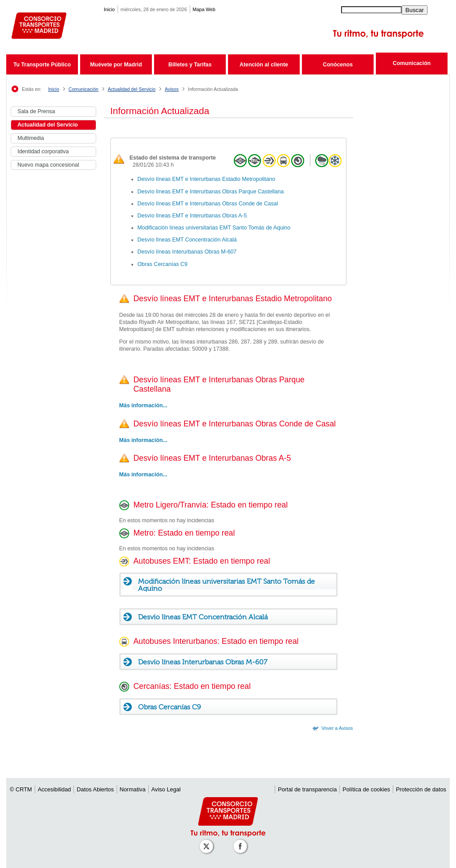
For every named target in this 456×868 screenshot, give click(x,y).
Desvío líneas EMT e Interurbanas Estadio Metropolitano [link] (207, 179)
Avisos (172, 89)
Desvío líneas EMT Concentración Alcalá (203, 617)
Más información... (143, 440)
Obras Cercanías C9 (169, 707)
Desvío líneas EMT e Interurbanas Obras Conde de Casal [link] (208, 204)
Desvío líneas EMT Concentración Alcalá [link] (187, 240)
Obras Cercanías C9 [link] (163, 264)
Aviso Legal (166, 789)
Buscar (414, 10)
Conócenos (338, 65)
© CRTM (21, 789)
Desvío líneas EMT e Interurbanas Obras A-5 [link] (192, 216)
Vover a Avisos (337, 728)
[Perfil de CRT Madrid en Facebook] (242, 842)
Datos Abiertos (95, 789)
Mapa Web (204, 9)
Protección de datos (421, 789)
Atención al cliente (264, 65)
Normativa (133, 789)
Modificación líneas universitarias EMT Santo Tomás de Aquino (226, 585)
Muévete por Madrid (116, 65)
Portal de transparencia (307, 789)
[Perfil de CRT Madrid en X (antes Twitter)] (208, 842)
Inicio (109, 9)
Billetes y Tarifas (190, 65)
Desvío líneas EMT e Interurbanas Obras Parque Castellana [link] (211, 192)
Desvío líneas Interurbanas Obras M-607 (203, 662)
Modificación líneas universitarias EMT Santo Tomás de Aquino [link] (214, 228)
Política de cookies (366, 789)
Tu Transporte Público (42, 65)
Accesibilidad (55, 789)
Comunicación (412, 63)
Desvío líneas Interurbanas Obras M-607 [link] (187, 252)
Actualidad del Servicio (132, 89)
